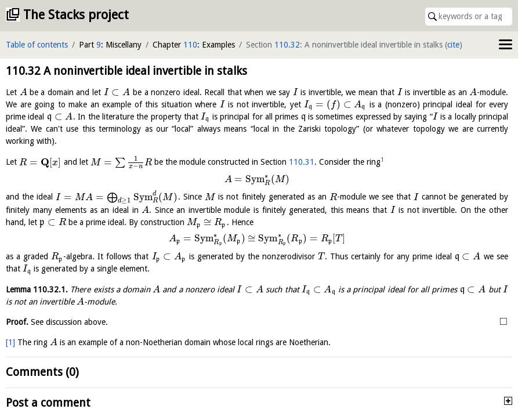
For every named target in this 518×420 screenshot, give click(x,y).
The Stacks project (76, 15)
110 (190, 45)
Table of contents (37, 45)
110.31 (302, 162)
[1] (10, 342)
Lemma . (37, 289)
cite (453, 45)
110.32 (287, 45)
